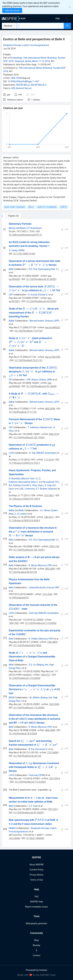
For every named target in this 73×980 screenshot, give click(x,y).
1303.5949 (54, 704)
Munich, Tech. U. (30, 479)
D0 (10, 380)
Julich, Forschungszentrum (36, 45)
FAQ (36, 897)
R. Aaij (32, 453)
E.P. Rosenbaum (34, 228)
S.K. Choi (33, 269)
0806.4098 (50, 730)
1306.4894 (52, 642)
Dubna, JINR (46, 380)
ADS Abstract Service (21, 88)
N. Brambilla (15, 479)
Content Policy (36, 870)
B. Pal (31, 749)
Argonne (52, 489)
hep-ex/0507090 (53, 357)
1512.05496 (14, 838)
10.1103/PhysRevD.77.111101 (23, 412)
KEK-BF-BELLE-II (39, 85)
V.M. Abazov (33, 380)
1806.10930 (16, 78)
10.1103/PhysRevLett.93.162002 (41, 386)
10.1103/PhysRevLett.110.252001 (29, 708)
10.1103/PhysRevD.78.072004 (23, 734)
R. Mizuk (33, 565)
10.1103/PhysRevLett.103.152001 (29, 438)
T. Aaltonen (33, 427)
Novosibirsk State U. (29, 482)
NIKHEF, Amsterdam (46, 453)
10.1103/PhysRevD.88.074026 (27, 645)
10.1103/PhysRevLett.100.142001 (29, 550)
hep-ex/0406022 (53, 327)
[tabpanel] (36, 533)
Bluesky (36, 945)
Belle (11, 269)
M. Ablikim (35, 698)
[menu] (56, 18)
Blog (36, 940)
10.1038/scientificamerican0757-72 (25, 235)
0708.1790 (54, 546)
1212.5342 (47, 594)
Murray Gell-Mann (17, 228)
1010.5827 (49, 495)
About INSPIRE (36, 865)
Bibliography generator (36, 923)
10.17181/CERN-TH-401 (24, 254)
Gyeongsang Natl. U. (48, 269)
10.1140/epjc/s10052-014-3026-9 (24, 521)
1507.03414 (54, 779)
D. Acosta (33, 295)
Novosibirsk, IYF (51, 482)
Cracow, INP (53, 588)
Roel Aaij (33, 613)
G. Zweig (13, 250)
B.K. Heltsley (15, 485)
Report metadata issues (36, 907)
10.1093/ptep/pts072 (19, 598)
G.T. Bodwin (42, 489)
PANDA (12, 828)
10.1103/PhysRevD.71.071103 (28, 331)
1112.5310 (49, 460)
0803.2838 (50, 409)
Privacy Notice (36, 875)
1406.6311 (49, 517)
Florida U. (43, 295)
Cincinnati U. (41, 749)
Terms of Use (37, 880)
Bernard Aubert (37, 321)
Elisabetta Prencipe (12, 45)
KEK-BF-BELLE (23, 85)
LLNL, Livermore (26, 489)
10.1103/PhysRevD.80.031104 (23, 572)
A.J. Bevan (45, 510)
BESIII (12, 698)
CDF (11, 295)
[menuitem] (58, 18)
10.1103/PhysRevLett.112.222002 (41, 623)
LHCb (11, 453)
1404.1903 (14, 623)
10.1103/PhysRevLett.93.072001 (41, 301)
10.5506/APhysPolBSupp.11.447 (23, 81)
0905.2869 (50, 569)
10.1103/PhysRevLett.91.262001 (41, 279)
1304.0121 (45, 675)
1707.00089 (53, 753)
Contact (37, 955)
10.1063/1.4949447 (35, 838)
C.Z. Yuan (33, 806)
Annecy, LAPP (52, 321)
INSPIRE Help (36, 902)
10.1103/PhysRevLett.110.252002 (25, 678)
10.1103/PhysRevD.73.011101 (28, 360)
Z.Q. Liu (32, 665)
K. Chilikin (33, 639)
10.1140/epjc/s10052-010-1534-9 (24, 499)
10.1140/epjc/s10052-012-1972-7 (24, 463)
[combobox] (40, 26)
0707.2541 (53, 809)
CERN (21, 250)
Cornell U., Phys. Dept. (33, 485)
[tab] (12, 216)
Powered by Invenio (36, 970)
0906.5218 (54, 434)
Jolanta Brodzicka (37, 588)
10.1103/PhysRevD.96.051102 (27, 756)
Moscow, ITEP (45, 565)
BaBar (12, 321)
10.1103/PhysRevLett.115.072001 (30, 782)
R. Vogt (48, 485)
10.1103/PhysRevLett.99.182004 (28, 813)
